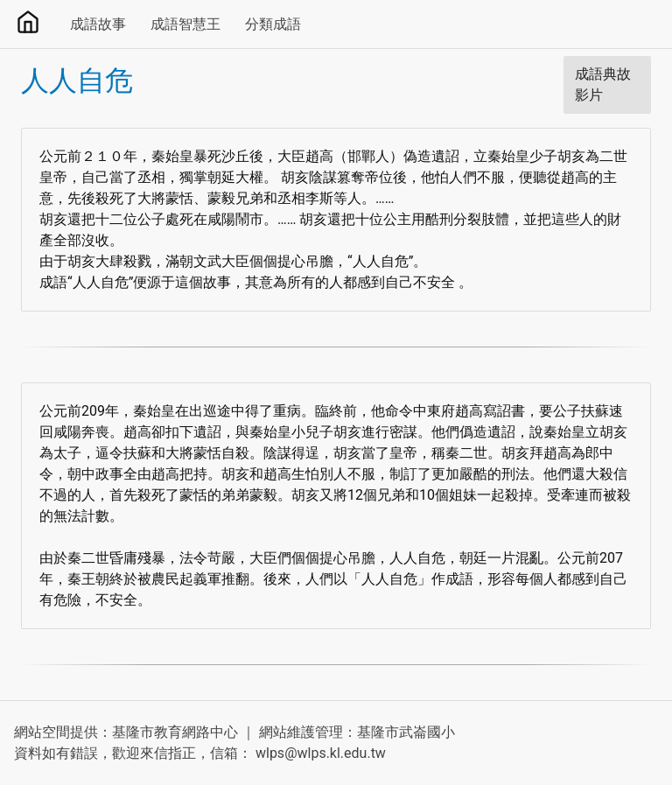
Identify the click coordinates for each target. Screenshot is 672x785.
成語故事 (98, 24)
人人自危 (77, 81)
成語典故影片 (603, 84)
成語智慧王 (185, 24)
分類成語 (273, 24)
